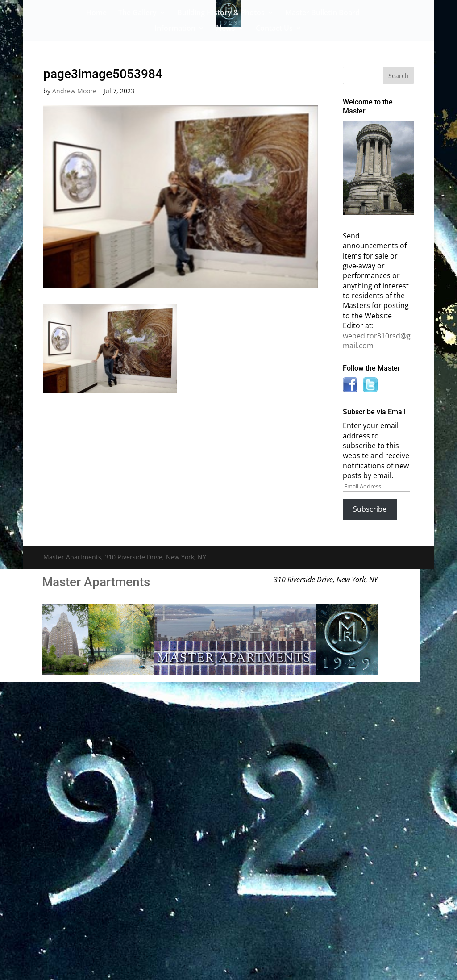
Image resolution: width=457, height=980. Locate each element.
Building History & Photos (221, 13)
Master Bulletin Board (322, 13)
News (226, 29)
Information (175, 29)
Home (96, 13)
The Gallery (137, 13)
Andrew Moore (74, 91)
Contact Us (274, 29)
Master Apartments (96, 582)
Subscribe (370, 509)
